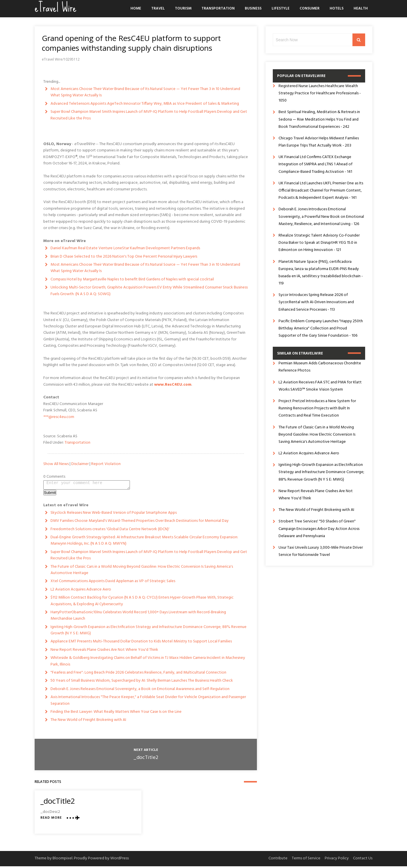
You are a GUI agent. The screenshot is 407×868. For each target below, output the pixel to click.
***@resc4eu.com (59, 417)
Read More (51, 820)
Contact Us (363, 860)
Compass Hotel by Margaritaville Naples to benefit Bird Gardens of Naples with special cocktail (132, 279)
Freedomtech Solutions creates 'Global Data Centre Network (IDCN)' (110, 531)
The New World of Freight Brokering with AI (88, 722)
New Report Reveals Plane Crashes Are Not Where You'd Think (104, 652)
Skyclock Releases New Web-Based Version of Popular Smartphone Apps (114, 514)
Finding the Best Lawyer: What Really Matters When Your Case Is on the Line (116, 714)
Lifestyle (281, 9)
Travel (158, 9)
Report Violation (106, 464)
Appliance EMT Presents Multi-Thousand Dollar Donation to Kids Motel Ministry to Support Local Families (141, 643)
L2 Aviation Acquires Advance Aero (81, 591)
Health (361, 9)
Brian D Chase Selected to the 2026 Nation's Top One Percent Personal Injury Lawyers (124, 257)
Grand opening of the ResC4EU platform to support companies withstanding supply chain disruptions (131, 43)
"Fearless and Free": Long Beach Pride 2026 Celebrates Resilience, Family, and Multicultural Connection (138, 674)
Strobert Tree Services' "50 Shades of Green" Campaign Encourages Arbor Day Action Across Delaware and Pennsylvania (319, 529)
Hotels (337, 9)
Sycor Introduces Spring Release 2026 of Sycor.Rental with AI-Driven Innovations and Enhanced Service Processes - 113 (316, 302)
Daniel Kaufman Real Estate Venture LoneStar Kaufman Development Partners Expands (125, 248)
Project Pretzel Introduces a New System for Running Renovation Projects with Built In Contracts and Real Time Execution (317, 408)
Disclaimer (80, 464)
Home (136, 9)
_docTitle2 (146, 759)
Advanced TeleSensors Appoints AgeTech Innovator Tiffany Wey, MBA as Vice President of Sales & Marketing (145, 104)
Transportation (218, 9)
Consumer (310, 9)
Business (253, 9)
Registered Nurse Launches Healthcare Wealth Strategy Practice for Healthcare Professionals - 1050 (320, 93)
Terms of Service (306, 860)
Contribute (278, 860)
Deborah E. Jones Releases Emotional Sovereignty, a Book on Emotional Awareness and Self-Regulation (140, 691)
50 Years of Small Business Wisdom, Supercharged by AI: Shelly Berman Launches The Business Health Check (142, 682)
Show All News (56, 464)
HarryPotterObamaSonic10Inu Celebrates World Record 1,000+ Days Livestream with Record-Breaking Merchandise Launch (138, 617)
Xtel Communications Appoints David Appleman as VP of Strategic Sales (113, 583)
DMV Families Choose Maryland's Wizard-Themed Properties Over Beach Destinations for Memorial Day (140, 523)
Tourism (183, 9)
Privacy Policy (337, 860)
